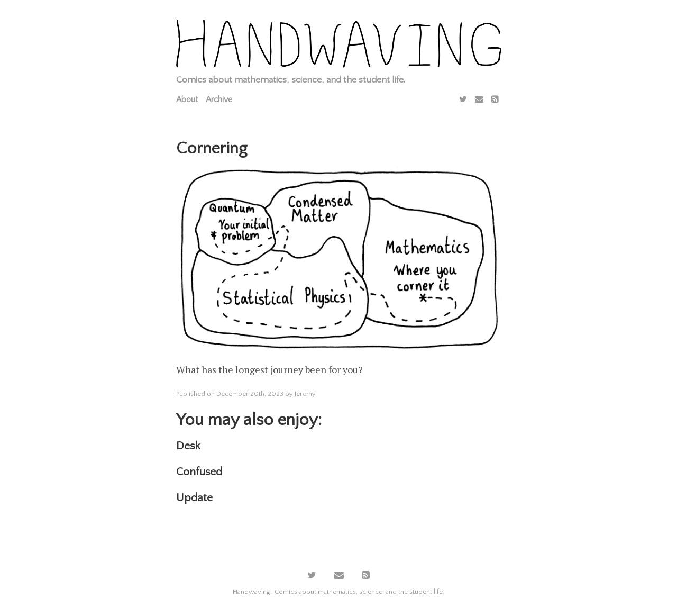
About (187, 99)
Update (194, 498)
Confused (199, 472)
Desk (188, 446)
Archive (219, 99)
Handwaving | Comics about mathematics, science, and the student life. (338, 592)
